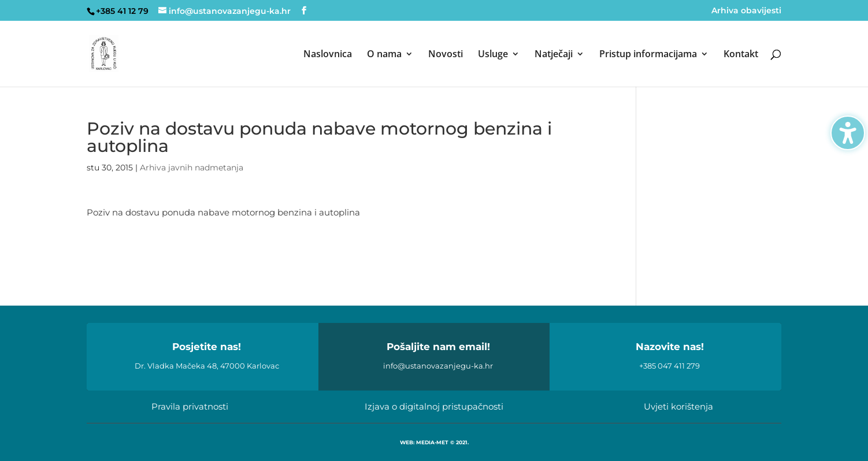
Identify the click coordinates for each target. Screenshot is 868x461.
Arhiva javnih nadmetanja (192, 168)
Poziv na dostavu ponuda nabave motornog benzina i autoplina (223, 212)
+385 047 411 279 (669, 366)
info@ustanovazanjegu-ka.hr (438, 366)
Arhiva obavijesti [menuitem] (746, 11)
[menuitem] (328, 68)
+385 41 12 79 (122, 11)
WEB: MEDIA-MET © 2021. (434, 442)
